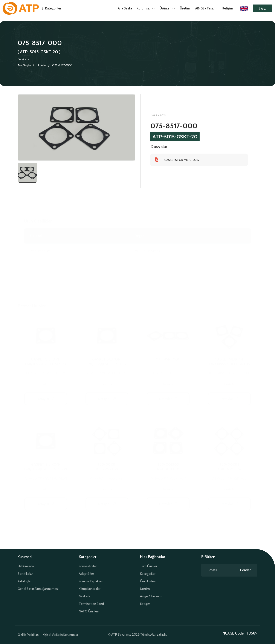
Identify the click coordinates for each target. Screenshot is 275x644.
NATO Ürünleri (89, 611)
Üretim (145, 589)
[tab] (27, 173)
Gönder (245, 570)
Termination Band (91, 604)
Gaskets (23, 59)
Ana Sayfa (24, 65)
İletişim (228, 8)
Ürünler (41, 65)
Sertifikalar (25, 574)
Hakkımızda (26, 566)
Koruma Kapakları (91, 581)
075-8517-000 (62, 65)
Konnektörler (88, 566)
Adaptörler (86, 574)
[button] (262, 8)
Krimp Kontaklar (90, 589)
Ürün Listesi (148, 581)
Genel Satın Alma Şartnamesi (38, 589)
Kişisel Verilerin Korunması (60, 635)
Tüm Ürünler (149, 566)
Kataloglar (25, 581)
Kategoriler (51, 8)
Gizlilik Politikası (28, 635)
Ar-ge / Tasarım (151, 596)
